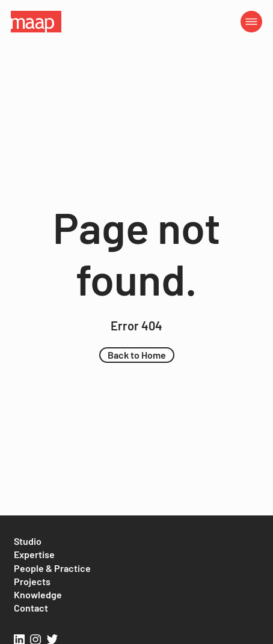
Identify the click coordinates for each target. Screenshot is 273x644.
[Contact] (31, 608)
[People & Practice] (52, 568)
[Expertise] (34, 554)
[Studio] (28, 541)
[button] (137, 355)
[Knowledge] (38, 595)
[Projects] (32, 582)
